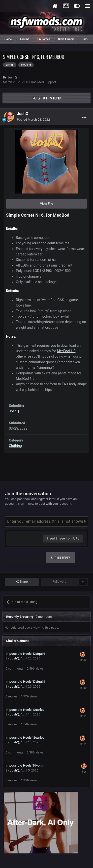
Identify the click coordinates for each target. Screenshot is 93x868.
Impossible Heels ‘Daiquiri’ (25, 654)
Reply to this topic (47, 98)
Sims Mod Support (43, 82)
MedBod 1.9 (66, 351)
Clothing (15, 446)
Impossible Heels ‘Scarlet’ (25, 710)
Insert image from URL (63, 538)
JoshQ (12, 77)
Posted (33, 120)
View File (46, 203)
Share (22, 582)
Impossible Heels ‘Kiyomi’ (25, 765)
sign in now (26, 504)
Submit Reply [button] (60, 558)
